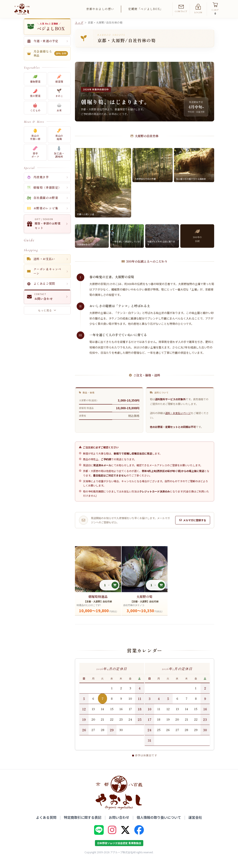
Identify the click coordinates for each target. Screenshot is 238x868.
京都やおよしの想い (100, 9)
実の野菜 (35, 101)
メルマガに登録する (193, 528)
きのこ (59, 101)
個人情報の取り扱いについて (159, 825)
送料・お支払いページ (178, 420)
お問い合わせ (119, 825)
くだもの (35, 115)
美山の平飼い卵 (35, 142)
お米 (59, 115)
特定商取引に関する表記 (83, 825)
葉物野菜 (35, 86)
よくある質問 (46, 825)
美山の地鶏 (59, 142)
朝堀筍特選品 (98, 604)
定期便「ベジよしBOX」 (146, 9)
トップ (79, 30)
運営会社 (195, 825)
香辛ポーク (35, 160)
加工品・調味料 (59, 160)
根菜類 (59, 86)
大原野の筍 (144, 604)
